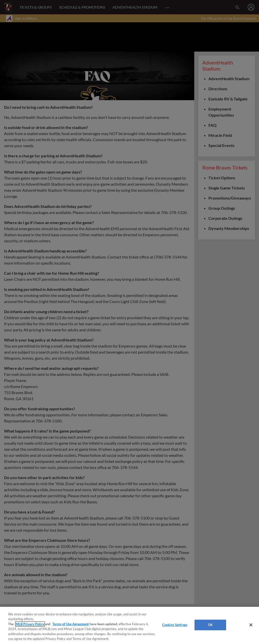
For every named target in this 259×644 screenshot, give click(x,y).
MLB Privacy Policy (30, 624)
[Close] (251, 625)
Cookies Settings (175, 625)
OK (210, 625)
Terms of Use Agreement (71, 624)
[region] (129, 625)
